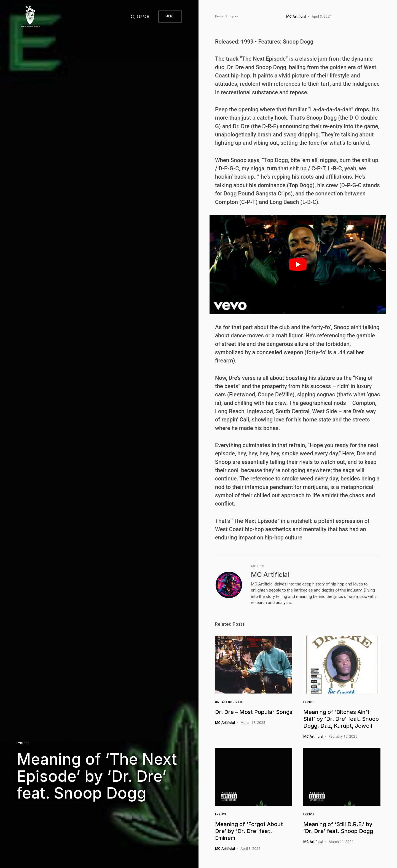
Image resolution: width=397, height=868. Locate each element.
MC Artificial (270, 575)
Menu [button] (170, 16)
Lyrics (22, 743)
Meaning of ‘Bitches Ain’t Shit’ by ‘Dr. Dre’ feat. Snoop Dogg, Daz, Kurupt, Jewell (341, 719)
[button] (140, 17)
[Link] (254, 665)
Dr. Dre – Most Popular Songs (254, 712)
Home (219, 16)
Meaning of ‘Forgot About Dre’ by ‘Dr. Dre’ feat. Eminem (249, 831)
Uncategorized (229, 702)
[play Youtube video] (298, 265)
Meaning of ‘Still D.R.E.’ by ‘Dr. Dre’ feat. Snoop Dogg (338, 828)
